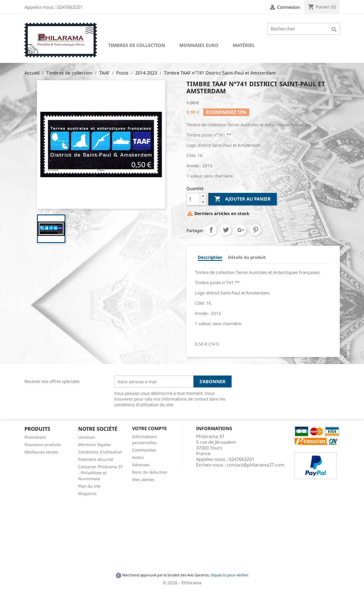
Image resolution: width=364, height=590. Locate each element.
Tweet (226, 230)
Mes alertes (143, 479)
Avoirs (138, 457)
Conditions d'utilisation (100, 452)
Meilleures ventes (41, 452)
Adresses (141, 465)
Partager (211, 230)
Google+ (241, 230)
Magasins (87, 493)
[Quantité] (193, 199)
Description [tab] (210, 257)
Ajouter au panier (243, 199)
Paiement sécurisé (96, 459)
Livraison (87, 437)
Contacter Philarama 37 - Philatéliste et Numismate (100, 473)
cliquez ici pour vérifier (229, 575)
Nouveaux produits (43, 444)
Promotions (35, 437)
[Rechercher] (304, 29)
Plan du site (89, 486)
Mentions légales (94, 444)
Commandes (144, 450)
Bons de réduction (150, 472)
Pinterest (255, 230)
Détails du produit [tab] (247, 257)
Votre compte (149, 428)
